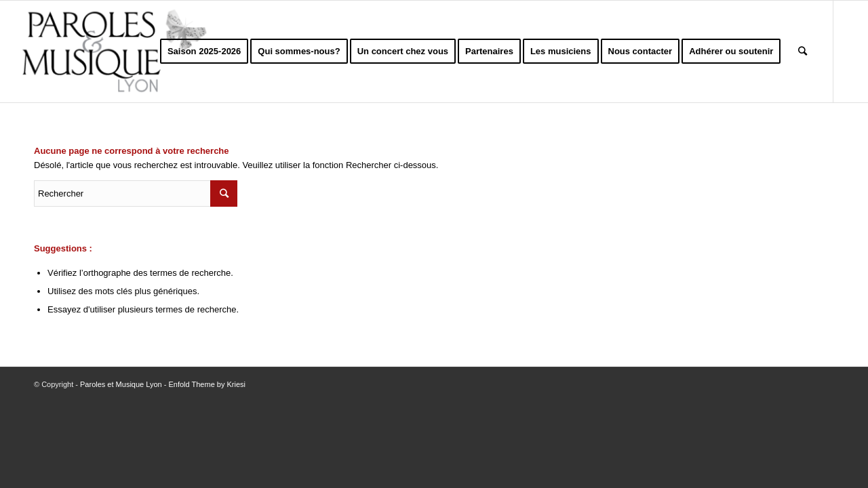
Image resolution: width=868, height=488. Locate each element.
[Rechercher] (803, 52)
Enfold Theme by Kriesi (207, 384)
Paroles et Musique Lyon (121, 384)
